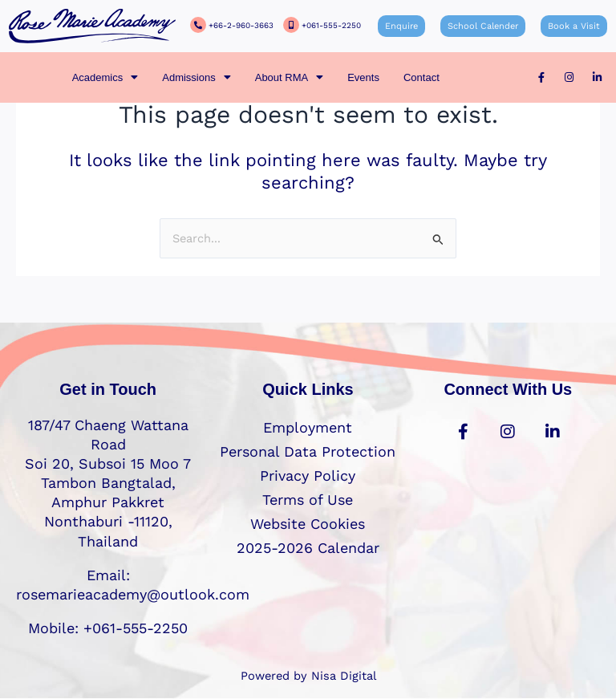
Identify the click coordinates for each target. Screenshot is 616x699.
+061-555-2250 (331, 25)
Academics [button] (105, 77)
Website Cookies (308, 524)
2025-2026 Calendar (308, 548)
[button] (105, 77)
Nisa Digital (344, 676)
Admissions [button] (196, 77)
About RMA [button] (289, 77)
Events (363, 77)
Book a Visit (574, 26)
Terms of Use (308, 500)
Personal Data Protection (308, 451)
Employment (308, 427)
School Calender (483, 26)
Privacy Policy (308, 475)
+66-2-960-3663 (241, 25)
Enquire (401, 26)
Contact (421, 77)
